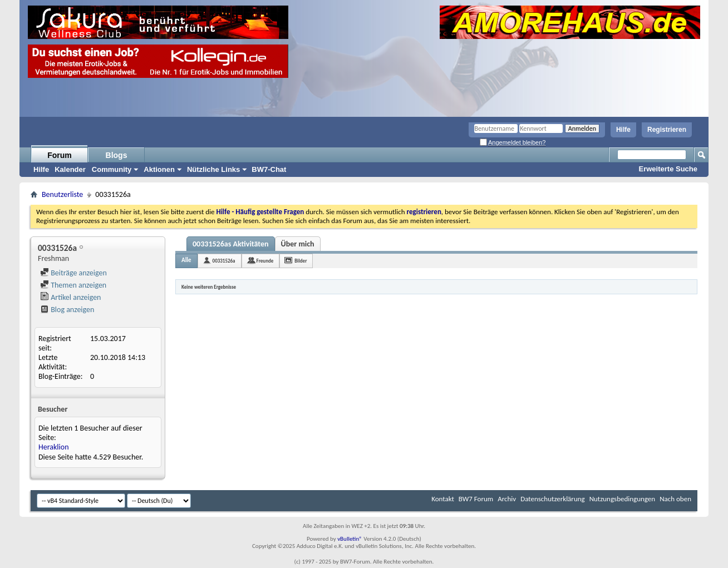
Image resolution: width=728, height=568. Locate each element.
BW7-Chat (269, 169)
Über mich (298, 244)
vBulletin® (350, 539)
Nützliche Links (213, 169)
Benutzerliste (62, 194)
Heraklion (54, 447)
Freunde (265, 261)
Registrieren (667, 130)
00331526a (224, 261)
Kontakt (443, 499)
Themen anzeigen (73, 285)
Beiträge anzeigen (73, 273)
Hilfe (623, 130)
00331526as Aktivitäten (231, 244)
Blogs (117, 155)
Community (112, 169)
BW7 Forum (476, 499)
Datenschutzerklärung (553, 499)
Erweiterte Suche (668, 169)
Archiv (507, 499)
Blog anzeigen (67, 310)
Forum (60, 155)
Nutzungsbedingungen (623, 499)
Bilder (301, 261)
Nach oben (675, 499)
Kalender (70, 169)
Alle (186, 260)
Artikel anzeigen (70, 297)
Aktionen (159, 169)
